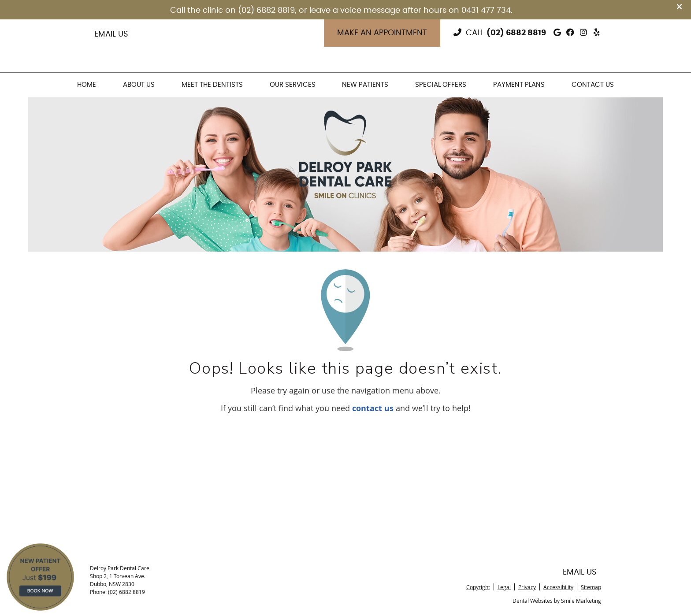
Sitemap (591, 587)
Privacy (527, 587)
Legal (504, 587)
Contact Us (593, 85)
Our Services (293, 85)
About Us (139, 85)
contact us (373, 408)
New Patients (365, 85)
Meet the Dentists (212, 85)
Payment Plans (519, 85)
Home (87, 85)
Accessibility (558, 587)
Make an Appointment (382, 33)
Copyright (478, 587)
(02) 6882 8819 (516, 33)
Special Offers (441, 85)
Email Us (111, 34)
